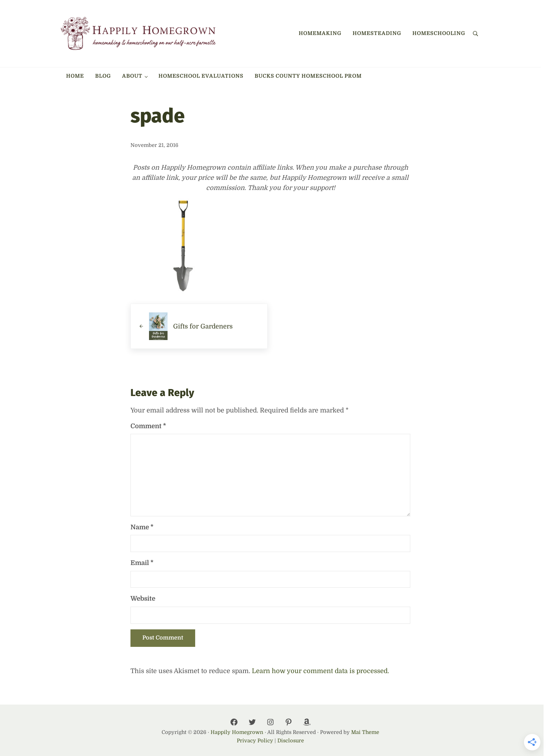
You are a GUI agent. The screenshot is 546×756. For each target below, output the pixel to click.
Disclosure (291, 741)
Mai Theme (365, 732)
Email (142, 563)
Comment (148, 426)
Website (143, 598)
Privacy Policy (255, 741)
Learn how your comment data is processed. (320, 671)
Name (142, 527)
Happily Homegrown (237, 732)
